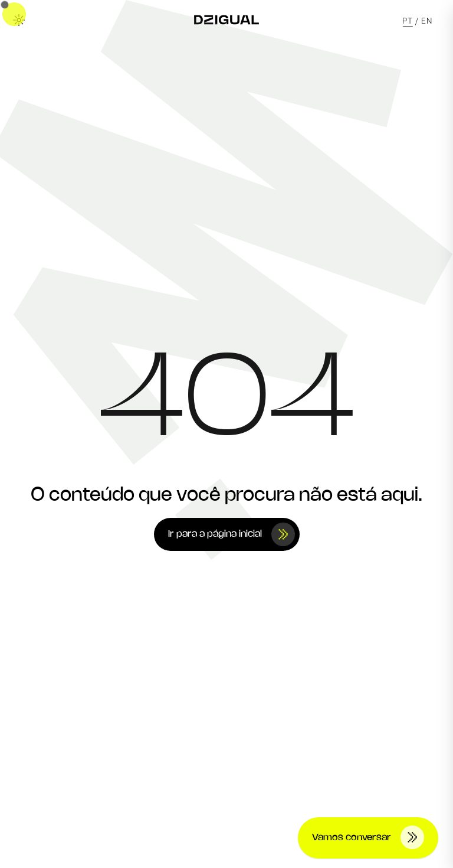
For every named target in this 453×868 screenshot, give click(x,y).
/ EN (424, 20)
